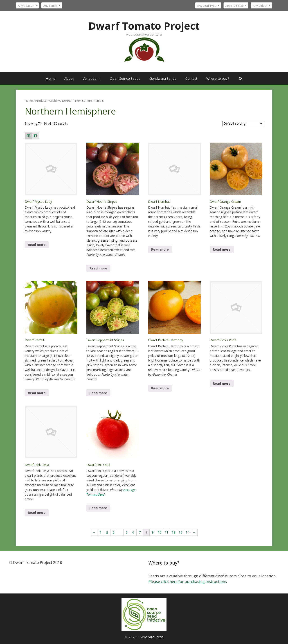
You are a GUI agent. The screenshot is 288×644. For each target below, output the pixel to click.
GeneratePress (152, 637)
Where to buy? (218, 78)
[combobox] (208, 5)
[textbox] (208, 6)
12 (173, 532)
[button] (101, 78)
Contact (191, 78)
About (69, 78)
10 (160, 532)
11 (166, 532)
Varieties (94, 78)
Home (51, 78)
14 (187, 532)
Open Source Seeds (125, 78)
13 (180, 532)
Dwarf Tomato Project (144, 26)
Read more (37, 245)
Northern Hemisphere (77, 101)
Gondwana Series (163, 78)
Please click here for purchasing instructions (188, 581)
